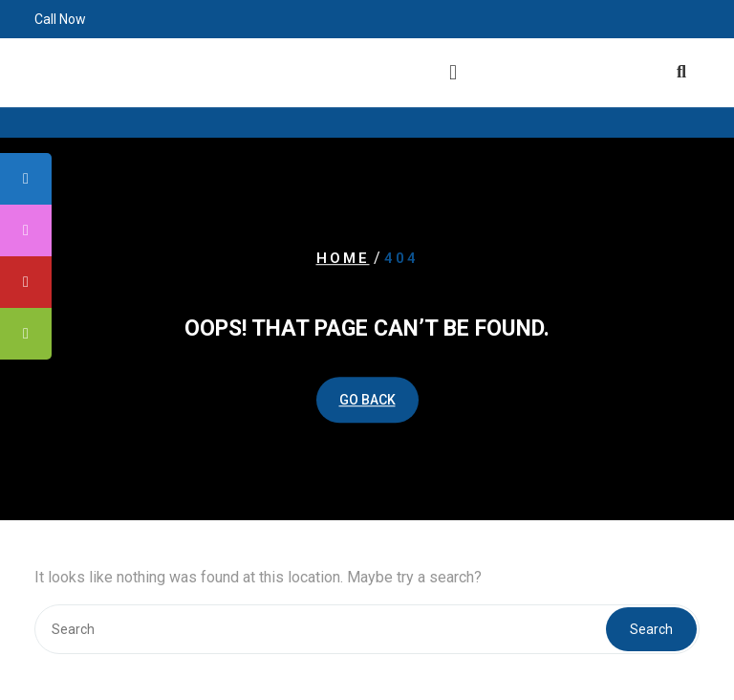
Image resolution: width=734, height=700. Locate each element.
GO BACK (367, 400)
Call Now (60, 17)
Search (651, 629)
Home (343, 258)
